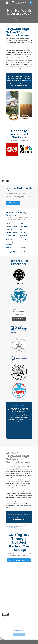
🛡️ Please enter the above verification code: (15, 618)
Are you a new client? (9, 600)
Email (4, 596)
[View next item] (21, 160)
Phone (5, 591)
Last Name (6, 586)
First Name (6, 582)
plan (8, 485)
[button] (7, 181)
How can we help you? (9, 605)
